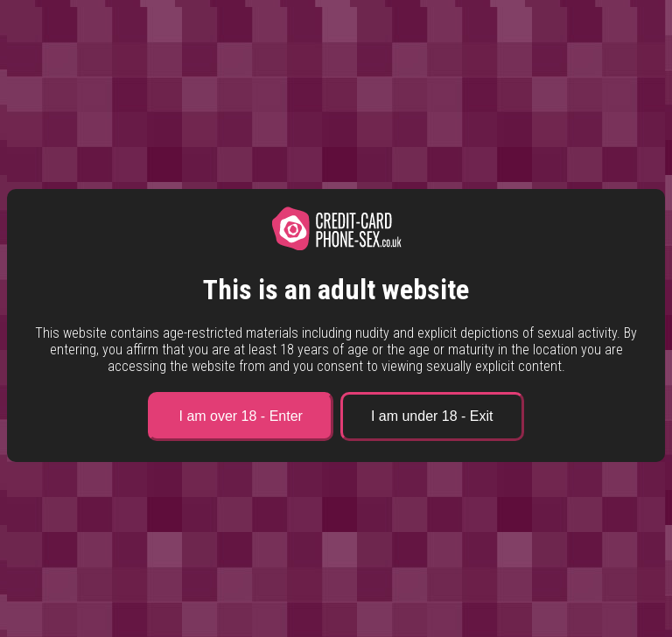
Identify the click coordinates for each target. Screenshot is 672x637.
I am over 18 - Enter (240, 416)
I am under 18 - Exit (432, 416)
